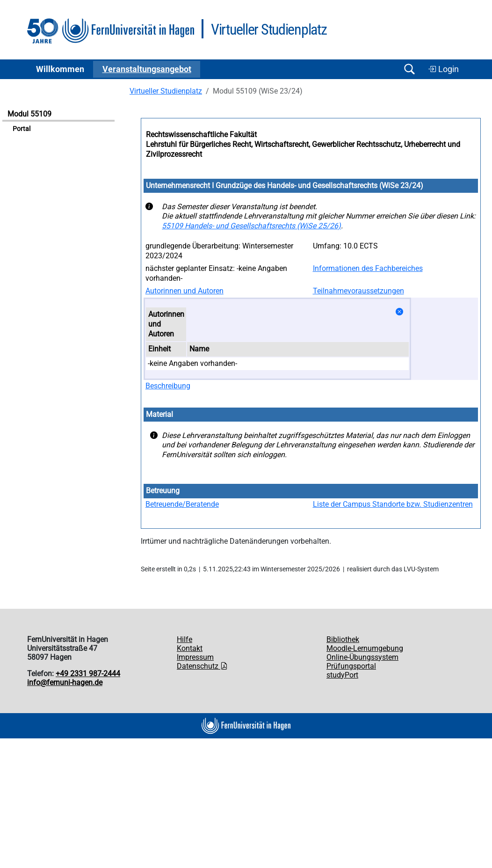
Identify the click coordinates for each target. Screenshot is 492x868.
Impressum (195, 657)
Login (443, 69)
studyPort (342, 675)
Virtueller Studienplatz (166, 91)
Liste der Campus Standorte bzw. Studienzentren (393, 504)
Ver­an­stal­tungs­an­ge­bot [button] (147, 69)
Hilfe (184, 639)
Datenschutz (202, 666)
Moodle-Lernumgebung (365, 648)
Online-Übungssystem (362, 657)
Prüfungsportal (351, 666)
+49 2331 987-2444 (88, 674)
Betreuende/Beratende (182, 504)
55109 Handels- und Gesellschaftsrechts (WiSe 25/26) (251, 226)
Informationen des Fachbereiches (368, 268)
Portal (22, 129)
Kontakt (190, 648)
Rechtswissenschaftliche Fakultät (201, 135)
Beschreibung (168, 386)
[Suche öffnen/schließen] (409, 69)
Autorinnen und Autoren (184, 291)
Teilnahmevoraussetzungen (358, 291)
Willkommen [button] (60, 69)
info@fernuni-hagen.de (65, 682)
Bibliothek (343, 639)
